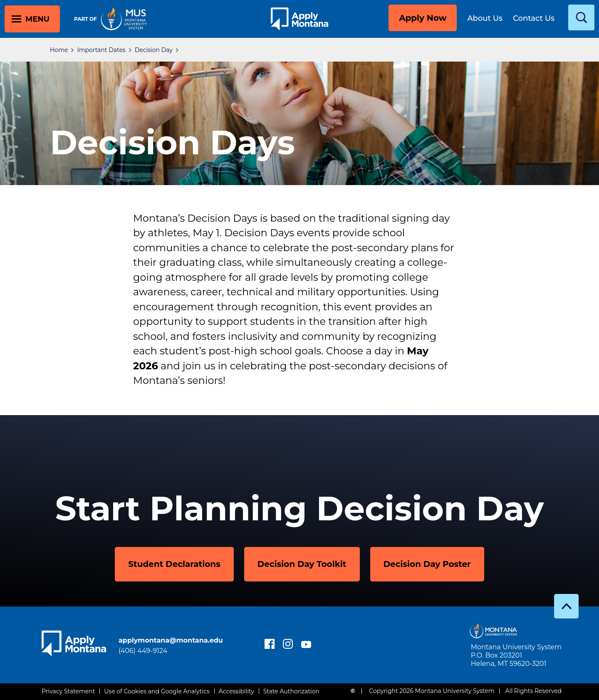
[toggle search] (581, 17)
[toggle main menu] (32, 19)
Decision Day (154, 50)
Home (59, 50)
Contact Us (534, 18)
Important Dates (101, 50)
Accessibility (236, 691)
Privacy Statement (68, 691)
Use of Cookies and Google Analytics (157, 691)
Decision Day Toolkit (302, 564)
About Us (485, 18)
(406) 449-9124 (143, 651)
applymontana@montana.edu (171, 640)
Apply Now (423, 18)
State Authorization (291, 691)
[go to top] (566, 606)
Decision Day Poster (427, 564)
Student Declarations (174, 564)
